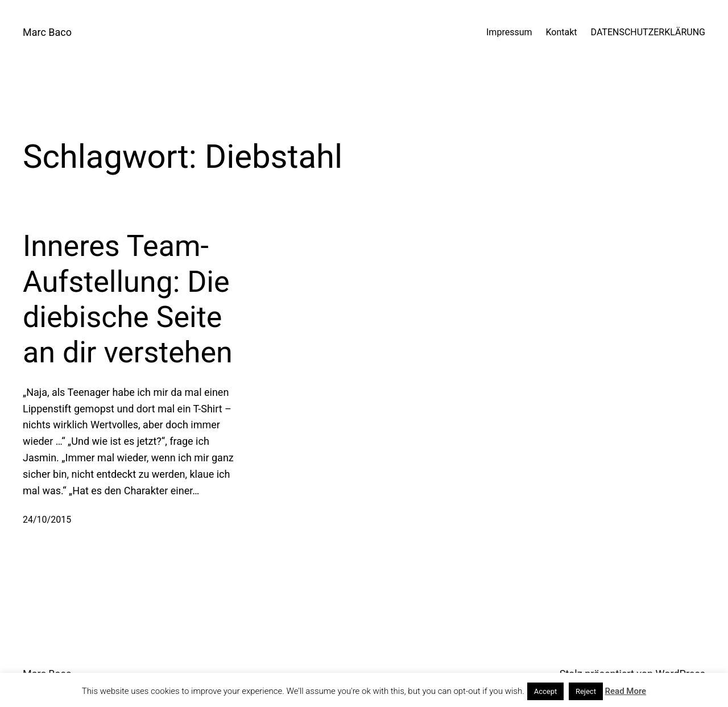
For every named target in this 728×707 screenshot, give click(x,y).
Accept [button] (546, 691)
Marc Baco (47, 32)
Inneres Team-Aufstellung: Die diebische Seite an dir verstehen (128, 299)
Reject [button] (586, 691)
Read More (626, 691)
